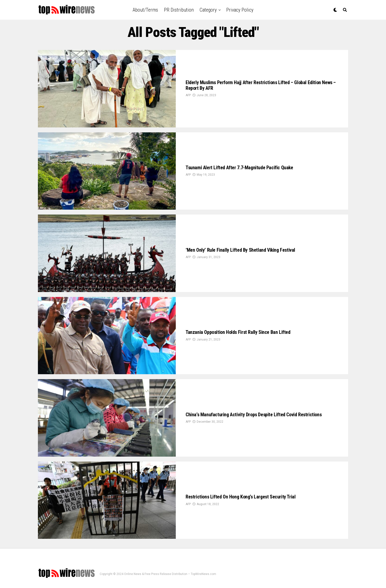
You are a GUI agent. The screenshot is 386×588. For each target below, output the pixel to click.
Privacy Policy (240, 10)
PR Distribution (179, 10)
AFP (188, 97)
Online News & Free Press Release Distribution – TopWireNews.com (170, 574)
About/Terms (145, 10)
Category (208, 10)
